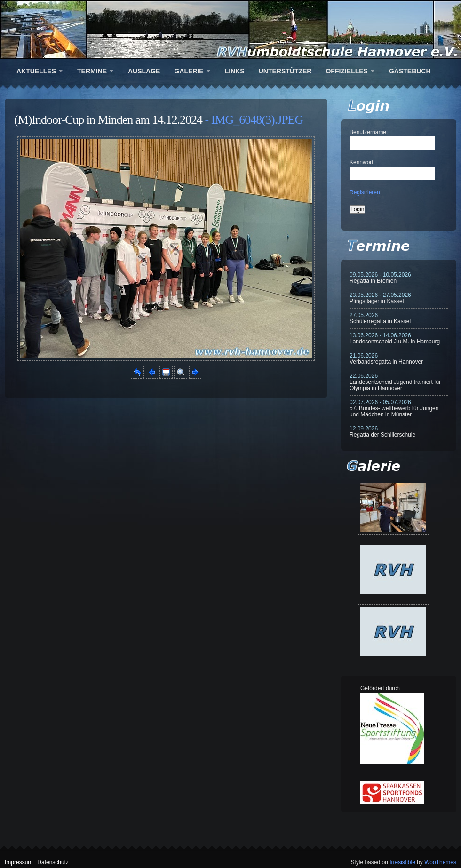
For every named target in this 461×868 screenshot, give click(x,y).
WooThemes (440, 862)
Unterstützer (285, 71)
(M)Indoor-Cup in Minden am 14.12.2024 (108, 120)
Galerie (189, 71)
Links (235, 71)
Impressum (19, 862)
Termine (92, 71)
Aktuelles (36, 71)
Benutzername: (369, 132)
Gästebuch (410, 71)
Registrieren (365, 192)
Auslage (144, 71)
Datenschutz (53, 862)
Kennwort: (362, 162)
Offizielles (346, 71)
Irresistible (402, 862)
